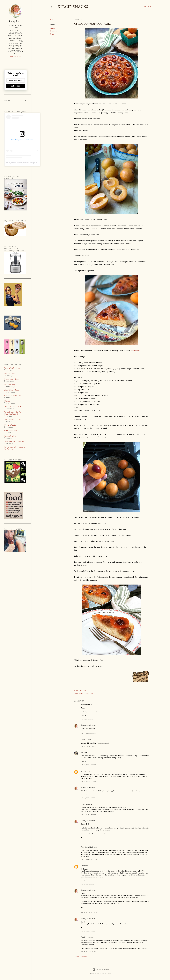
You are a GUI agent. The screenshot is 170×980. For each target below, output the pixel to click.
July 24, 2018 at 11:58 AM (89, 781)
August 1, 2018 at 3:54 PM (89, 884)
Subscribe (16, 86)
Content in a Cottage (12, 396)
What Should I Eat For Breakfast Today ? (13, 413)
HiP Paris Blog (10, 385)
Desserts (54, 31)
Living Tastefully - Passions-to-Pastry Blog (15, 448)
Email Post (83, 690)
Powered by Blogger (101, 970)
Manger (7, 401)
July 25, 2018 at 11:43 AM (88, 841)
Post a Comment (81, 956)
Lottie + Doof (10, 374)
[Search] (148, 7)
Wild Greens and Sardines (14, 441)
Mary (83, 752)
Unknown (84, 771)
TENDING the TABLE (13, 407)
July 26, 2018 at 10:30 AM (89, 860)
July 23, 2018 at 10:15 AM (89, 734)
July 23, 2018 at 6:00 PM (89, 765)
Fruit (52, 34)
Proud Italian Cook (11, 379)
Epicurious (135, 351)
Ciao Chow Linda (87, 847)
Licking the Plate (11, 436)
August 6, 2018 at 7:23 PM (89, 912)
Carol (83, 866)
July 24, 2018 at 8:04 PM (89, 814)
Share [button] (52, 20)
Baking (53, 28)
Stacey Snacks (73, 7)
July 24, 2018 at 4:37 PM (89, 798)
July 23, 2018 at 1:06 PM (88, 746)
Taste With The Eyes (12, 368)
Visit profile (16, 57)
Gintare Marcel (106, 974)
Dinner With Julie (11, 425)
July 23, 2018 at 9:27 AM (88, 719)
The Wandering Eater (13, 420)
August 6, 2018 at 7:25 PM (89, 931)
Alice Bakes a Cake (12, 390)
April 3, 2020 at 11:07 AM (89, 952)
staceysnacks (23, 163)
